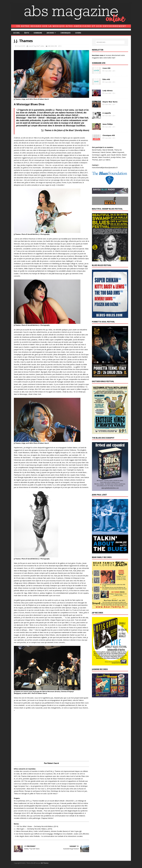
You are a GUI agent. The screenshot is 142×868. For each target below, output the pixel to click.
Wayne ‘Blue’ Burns (110, 102)
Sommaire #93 (99, 63)
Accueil (17, 33)
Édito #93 (106, 79)
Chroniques (66, 33)
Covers (78, 33)
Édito (27, 33)
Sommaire (38, 33)
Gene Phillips (108, 124)
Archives (50, 33)
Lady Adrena (107, 91)
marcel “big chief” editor (36, 46)
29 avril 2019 (21, 46)
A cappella (107, 113)
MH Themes (45, 863)
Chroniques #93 (109, 135)
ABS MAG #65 (53, 46)
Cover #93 (106, 68)
